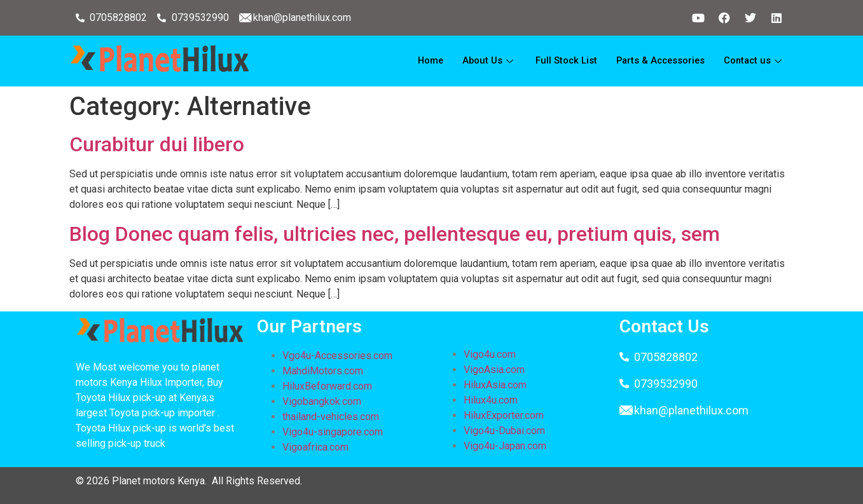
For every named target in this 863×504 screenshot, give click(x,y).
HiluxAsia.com (495, 385)
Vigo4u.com (490, 354)
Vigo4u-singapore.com (333, 432)
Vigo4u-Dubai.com (504, 431)
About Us (483, 61)
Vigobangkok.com (322, 401)
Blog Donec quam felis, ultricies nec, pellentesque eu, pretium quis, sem (395, 234)
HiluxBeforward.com (327, 386)
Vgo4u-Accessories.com (337, 356)
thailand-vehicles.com (332, 417)
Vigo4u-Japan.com (505, 446)
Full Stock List (560, 61)
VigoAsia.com (494, 370)
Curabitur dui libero (157, 144)
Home (423, 61)
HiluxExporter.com (504, 415)
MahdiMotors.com (323, 371)
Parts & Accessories (657, 61)
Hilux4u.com (491, 400)
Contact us (753, 61)
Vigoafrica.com (315, 447)
